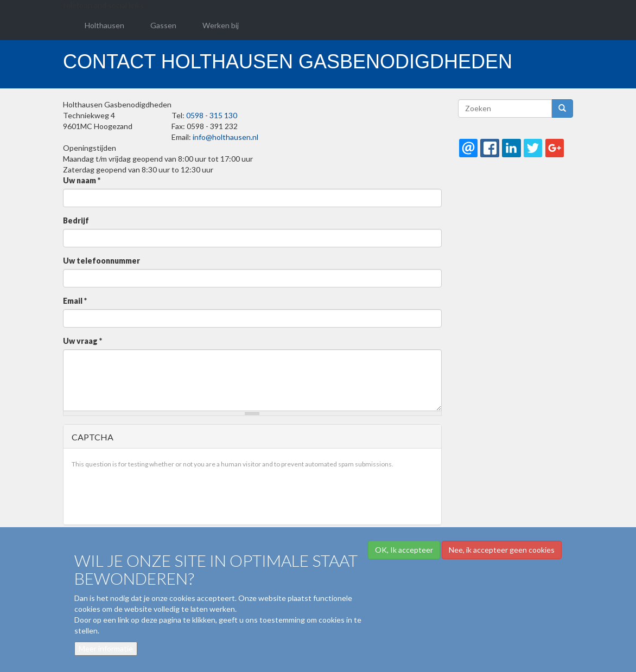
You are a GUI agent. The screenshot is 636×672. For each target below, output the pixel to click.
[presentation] (154, 495)
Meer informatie (106, 648)
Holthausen (104, 25)
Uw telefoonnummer (101, 261)
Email (75, 301)
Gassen (163, 25)
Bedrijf (76, 220)
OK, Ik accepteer (404, 550)
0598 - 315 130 (212, 115)
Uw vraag (82, 341)
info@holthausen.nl (225, 137)
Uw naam (82, 180)
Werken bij (221, 25)
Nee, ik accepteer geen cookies (502, 550)
